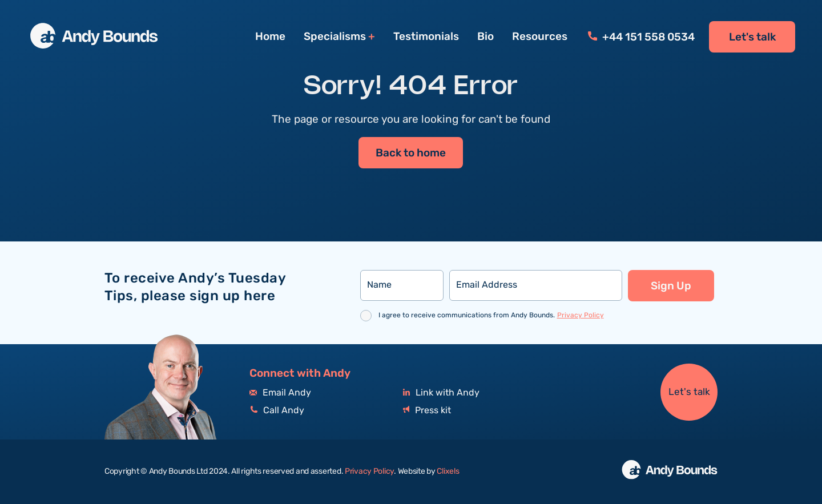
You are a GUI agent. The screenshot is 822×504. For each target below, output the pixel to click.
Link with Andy (441, 393)
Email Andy (280, 393)
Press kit (427, 411)
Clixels (448, 471)
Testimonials (426, 37)
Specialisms (335, 37)
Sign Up (671, 286)
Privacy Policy (581, 315)
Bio (485, 37)
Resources (540, 37)
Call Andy (277, 411)
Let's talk (752, 37)
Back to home (411, 154)
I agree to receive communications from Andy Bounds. (491, 315)
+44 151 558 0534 (641, 37)
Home (270, 37)
